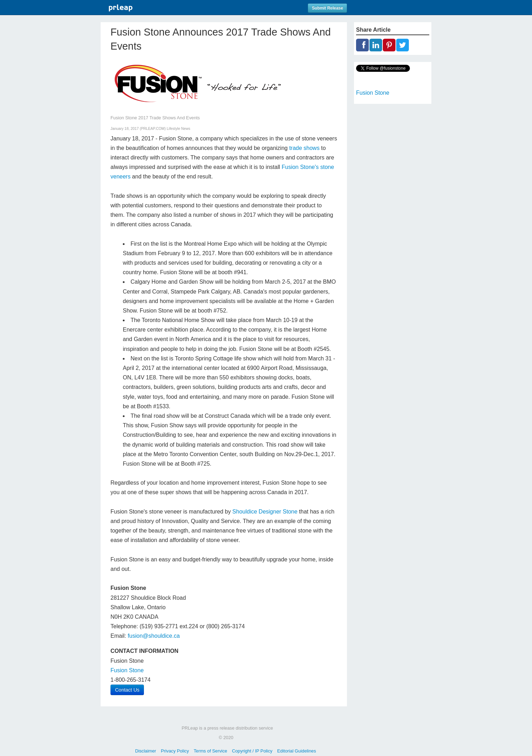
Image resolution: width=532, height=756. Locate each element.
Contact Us (127, 690)
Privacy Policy (175, 751)
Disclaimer (146, 751)
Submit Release (327, 8)
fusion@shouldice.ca (154, 636)
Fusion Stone (127, 670)
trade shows (304, 148)
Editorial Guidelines (297, 751)
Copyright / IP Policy (252, 751)
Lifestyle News (179, 129)
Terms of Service (210, 751)
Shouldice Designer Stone (265, 512)
